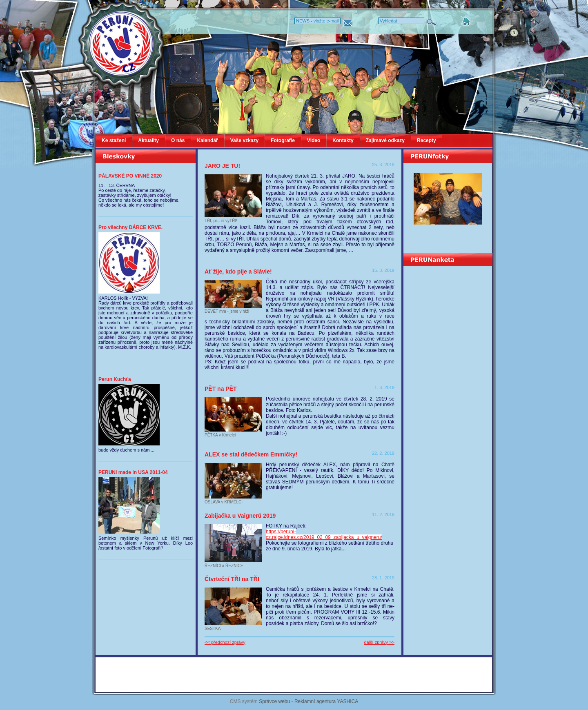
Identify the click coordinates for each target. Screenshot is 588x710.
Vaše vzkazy (244, 140)
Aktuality (148, 140)
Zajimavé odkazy (385, 140)
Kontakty (343, 140)
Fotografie (283, 140)
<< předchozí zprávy (225, 642)
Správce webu (274, 701)
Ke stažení (114, 140)
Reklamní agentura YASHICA (326, 701)
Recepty (427, 140)
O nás (178, 140)
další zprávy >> (379, 642)
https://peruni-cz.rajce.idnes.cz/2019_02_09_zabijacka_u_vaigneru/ (324, 534)
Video (314, 140)
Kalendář (207, 140)
